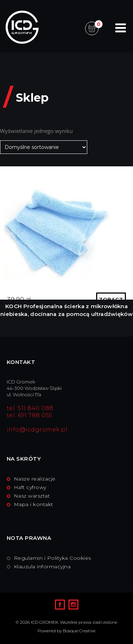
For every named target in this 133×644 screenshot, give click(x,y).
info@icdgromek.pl (37, 430)
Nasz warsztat (32, 496)
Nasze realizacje (35, 479)
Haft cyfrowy (30, 487)
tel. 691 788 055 (30, 415)
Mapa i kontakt (34, 504)
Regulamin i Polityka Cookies (52, 558)
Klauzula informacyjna (42, 567)
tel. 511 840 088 (30, 408)
